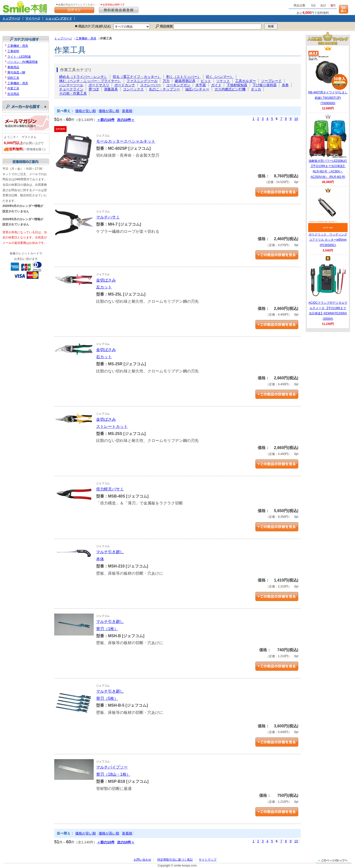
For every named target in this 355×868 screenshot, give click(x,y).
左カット (104, 287)
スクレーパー (151, 85)
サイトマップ (208, 860)
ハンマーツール (71, 85)
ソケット (223, 81)
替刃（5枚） (107, 698)
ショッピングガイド (59, 18)
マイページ (33, 18)
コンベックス (133, 89)
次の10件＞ (126, 120)
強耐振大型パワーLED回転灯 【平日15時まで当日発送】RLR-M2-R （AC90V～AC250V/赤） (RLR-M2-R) (328, 149)
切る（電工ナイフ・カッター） (137, 77)
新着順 (127, 111)
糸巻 (285, 85)
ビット (206, 81)
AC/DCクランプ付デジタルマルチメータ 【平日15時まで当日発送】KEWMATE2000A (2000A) (328, 291)
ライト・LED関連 (19, 57)
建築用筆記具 (185, 81)
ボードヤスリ (99, 85)
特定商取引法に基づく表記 (175, 860)
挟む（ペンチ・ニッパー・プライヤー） (90, 81)
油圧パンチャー (197, 89)
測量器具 (111, 89)
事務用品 (13, 67)
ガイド (216, 85)
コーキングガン (178, 85)
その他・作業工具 (73, 93)
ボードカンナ (125, 85)
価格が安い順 (86, 111)
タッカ (256, 89)
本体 (100, 559)
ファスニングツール (142, 81)
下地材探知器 (237, 85)
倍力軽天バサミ (110, 489)
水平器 (201, 85)
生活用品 (13, 94)
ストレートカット (112, 426)
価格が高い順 (109, 111)
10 (296, 119)
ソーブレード (271, 81)
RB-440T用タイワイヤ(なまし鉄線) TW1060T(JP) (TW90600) (328, 78)
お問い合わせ (142, 860)
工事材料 (13, 51)
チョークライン (71, 89)
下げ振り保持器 (265, 85)
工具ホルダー (246, 81)
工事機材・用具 (86, 38)
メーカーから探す (26, 107)
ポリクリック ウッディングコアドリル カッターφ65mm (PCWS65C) (328, 220)
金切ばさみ (106, 280)
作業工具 (13, 88)
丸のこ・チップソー (164, 89)
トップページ (11, 18)
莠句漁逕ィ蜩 (16, 72)
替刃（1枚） (107, 629)
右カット (104, 357)
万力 (166, 81)
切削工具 (13, 78)
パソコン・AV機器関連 (23, 62)
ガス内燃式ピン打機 (230, 89)
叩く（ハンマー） (220, 77)
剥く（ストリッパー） (183, 77)
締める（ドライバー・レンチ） (83, 77)
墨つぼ (94, 89)
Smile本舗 (26, 8)
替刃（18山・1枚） (113, 774)
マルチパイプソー (112, 767)
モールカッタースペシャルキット (126, 141)
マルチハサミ (108, 217)
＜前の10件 (106, 120)
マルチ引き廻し (110, 552)
